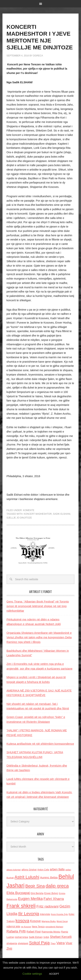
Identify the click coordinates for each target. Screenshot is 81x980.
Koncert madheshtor (38, 514)
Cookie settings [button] (32, 974)
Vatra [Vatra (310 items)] (61, 943)
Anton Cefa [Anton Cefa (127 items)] (43, 870)
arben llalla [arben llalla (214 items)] (57, 869)
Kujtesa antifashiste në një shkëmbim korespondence (40, 744)
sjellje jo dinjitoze (19, 518)
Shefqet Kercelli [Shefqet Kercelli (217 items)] (61, 937)
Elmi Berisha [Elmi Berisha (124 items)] (37, 893)
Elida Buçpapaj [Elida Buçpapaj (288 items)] (18, 893)
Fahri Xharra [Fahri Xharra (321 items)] (54, 899)
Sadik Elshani (62, 514)
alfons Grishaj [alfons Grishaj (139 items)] (29, 870)
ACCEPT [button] (54, 974)
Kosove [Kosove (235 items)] (35, 921)
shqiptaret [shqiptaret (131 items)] (23, 943)
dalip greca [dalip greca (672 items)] (57, 886)
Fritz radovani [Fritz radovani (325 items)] (47, 906)
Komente (29, 510)
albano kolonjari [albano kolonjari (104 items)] (14, 870)
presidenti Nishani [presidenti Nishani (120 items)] (54, 927)
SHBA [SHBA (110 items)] (46, 937)
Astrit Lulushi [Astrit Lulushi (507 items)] (27, 877)
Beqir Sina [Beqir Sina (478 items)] (35, 886)
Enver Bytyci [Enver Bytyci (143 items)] (51, 893)
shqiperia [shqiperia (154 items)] (12, 943)
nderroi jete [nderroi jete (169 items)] (13, 926)
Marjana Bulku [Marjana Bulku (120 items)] (49, 921)
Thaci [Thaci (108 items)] (53, 943)
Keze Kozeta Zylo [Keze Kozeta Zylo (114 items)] (59, 914)
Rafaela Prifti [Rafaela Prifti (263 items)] (16, 931)
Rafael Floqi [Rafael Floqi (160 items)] (34, 932)
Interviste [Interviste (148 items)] (45, 914)
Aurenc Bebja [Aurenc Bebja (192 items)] (49, 877)
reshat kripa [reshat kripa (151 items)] (21, 937)
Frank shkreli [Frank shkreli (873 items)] (21, 906)
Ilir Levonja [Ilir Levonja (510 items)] (29, 913)
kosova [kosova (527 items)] (22, 921)
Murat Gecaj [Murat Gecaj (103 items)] (62, 921)
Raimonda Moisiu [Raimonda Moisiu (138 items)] (51, 932)
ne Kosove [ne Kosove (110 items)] (26, 927)
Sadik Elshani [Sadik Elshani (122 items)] (36, 937)
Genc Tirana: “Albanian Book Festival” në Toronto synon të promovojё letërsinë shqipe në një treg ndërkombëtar (38, 606)
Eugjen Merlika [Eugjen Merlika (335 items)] (30, 899)
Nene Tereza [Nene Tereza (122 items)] (38, 927)
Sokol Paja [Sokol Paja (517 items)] (39, 943)
